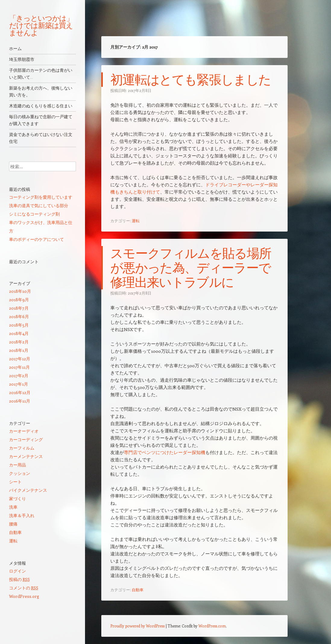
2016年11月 (20, 401)
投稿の (19, 579)
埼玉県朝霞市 (22, 59)
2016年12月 (20, 392)
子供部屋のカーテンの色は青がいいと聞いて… (41, 74)
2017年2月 (19, 376)
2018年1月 (19, 350)
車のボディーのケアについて (36, 239)
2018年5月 (19, 325)
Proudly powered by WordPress (137, 626)
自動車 (138, 590)
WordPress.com (212, 626)
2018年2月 (19, 342)
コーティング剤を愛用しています (41, 197)
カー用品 (17, 465)
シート (15, 482)
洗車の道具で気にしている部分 (39, 205)
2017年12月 (20, 359)
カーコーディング (26, 439)
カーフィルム (22, 448)
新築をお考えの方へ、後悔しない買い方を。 (41, 92)
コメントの (24, 588)
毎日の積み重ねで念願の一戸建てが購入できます (41, 120)
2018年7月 (19, 308)
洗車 (13, 507)
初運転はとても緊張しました (191, 79)
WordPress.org (24, 596)
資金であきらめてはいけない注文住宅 (41, 138)
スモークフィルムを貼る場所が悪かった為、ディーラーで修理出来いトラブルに (191, 268)
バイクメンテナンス (28, 490)
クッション (20, 473)
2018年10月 (20, 291)
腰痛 (13, 524)
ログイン (17, 571)
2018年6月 (19, 316)
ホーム (15, 49)
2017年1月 (19, 384)
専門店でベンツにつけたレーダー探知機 (165, 452)
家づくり (17, 499)
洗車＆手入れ (22, 515)
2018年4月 (19, 333)
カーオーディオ (24, 431)
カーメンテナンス (26, 456)
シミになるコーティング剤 (34, 214)
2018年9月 (19, 300)
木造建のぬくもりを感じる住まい (41, 106)
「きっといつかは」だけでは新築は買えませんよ (41, 25)
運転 (136, 221)
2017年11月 (19, 367)
